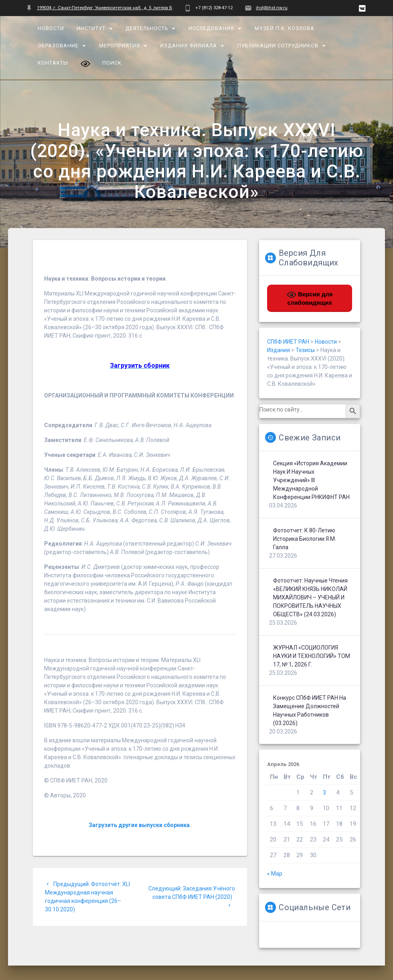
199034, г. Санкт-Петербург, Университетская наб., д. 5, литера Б (104, 8)
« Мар (275, 874)
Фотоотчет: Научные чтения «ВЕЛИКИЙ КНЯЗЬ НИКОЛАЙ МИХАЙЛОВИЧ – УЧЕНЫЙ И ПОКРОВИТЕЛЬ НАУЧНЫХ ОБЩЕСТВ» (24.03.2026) (310, 597)
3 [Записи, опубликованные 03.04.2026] (324, 793)
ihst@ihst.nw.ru (272, 8)
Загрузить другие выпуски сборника (139, 825)
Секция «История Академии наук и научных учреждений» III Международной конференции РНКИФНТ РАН (311, 480)
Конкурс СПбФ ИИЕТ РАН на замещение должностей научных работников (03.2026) (310, 710)
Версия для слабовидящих (310, 298)
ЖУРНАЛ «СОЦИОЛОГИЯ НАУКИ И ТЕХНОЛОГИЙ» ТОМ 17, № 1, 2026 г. (312, 656)
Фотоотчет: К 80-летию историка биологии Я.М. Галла (305, 539)
